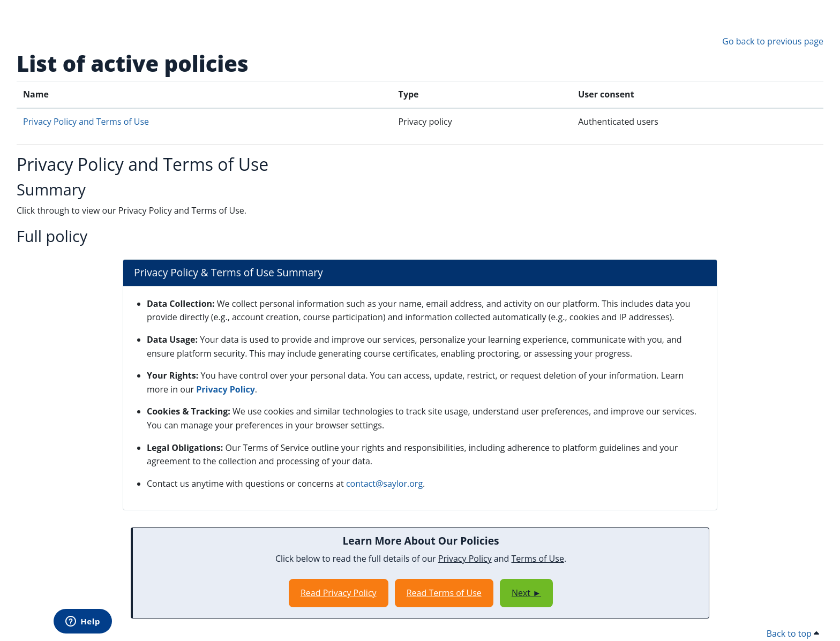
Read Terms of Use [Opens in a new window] (444, 593)
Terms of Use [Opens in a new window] (538, 559)
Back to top (793, 634)
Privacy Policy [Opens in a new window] (226, 389)
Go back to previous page (773, 41)
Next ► (526, 593)
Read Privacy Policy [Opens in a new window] (339, 593)
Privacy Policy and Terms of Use (86, 122)
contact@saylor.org (384, 484)
